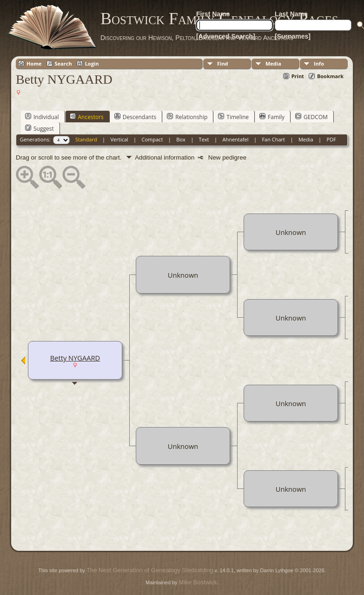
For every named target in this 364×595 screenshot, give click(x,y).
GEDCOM (311, 117)
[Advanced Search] (226, 36)
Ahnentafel (235, 139)
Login (92, 64)
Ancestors (87, 117)
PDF (331, 139)
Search (63, 64)
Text (204, 139)
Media (273, 64)
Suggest (40, 128)
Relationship (187, 117)
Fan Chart (273, 139)
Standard (86, 139)
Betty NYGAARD (75, 358)
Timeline (233, 117)
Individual (42, 117)
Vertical (119, 139)
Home (34, 64)
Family (272, 117)
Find (223, 64)
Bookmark (330, 76)
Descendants (135, 117)
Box (181, 139)
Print (298, 76)
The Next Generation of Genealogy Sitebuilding (150, 570)
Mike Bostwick (198, 582)
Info (319, 64)
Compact (152, 139)
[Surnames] (293, 36)
